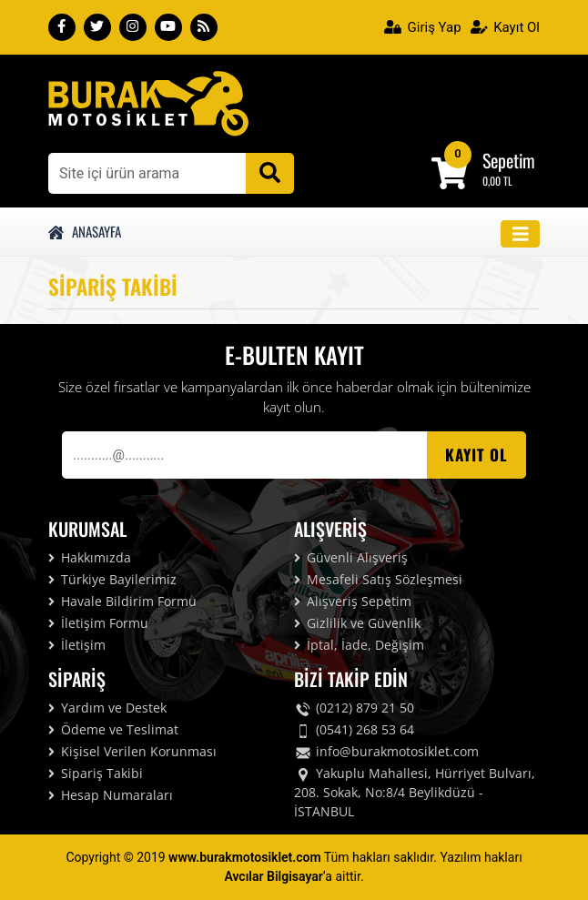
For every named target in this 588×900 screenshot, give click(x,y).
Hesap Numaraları (111, 795)
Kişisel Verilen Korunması (132, 751)
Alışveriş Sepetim (353, 601)
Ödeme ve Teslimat (113, 729)
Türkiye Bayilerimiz (112, 579)
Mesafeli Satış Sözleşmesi (378, 579)
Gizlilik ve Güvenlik (357, 623)
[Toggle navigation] (521, 234)
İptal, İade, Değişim (359, 645)
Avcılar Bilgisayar (273, 876)
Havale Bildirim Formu (122, 601)
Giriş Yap (423, 27)
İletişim (77, 645)
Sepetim (509, 160)
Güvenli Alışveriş (351, 557)
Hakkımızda (90, 557)
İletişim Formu (98, 623)
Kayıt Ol (505, 27)
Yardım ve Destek (107, 708)
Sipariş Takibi (96, 773)
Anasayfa (85, 231)
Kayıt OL (476, 455)
